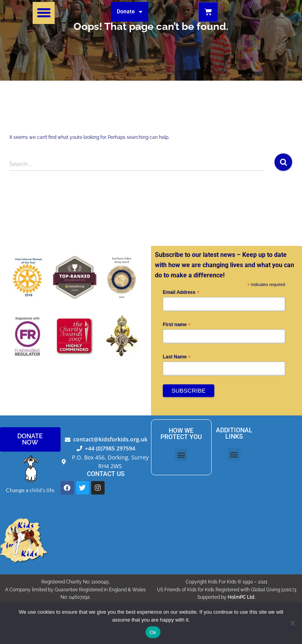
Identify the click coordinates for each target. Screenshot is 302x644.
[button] (44, 13)
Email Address (181, 293)
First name (177, 325)
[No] (292, 623)
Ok (153, 632)
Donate (130, 12)
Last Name (177, 357)
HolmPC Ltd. (242, 597)
